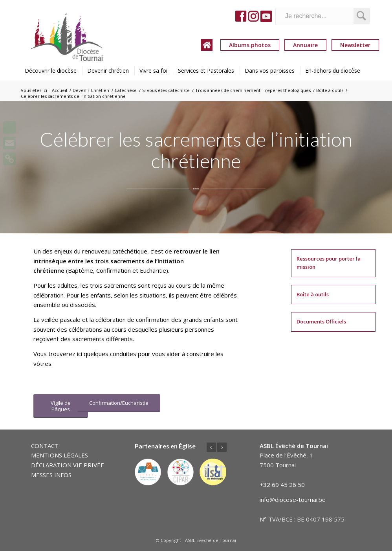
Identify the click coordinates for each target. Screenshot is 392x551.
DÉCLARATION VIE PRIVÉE (68, 465)
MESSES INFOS (51, 475)
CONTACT (45, 446)
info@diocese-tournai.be (293, 500)
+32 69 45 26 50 (282, 485)
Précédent (211, 447)
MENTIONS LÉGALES (60, 455)
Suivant (222, 447)
